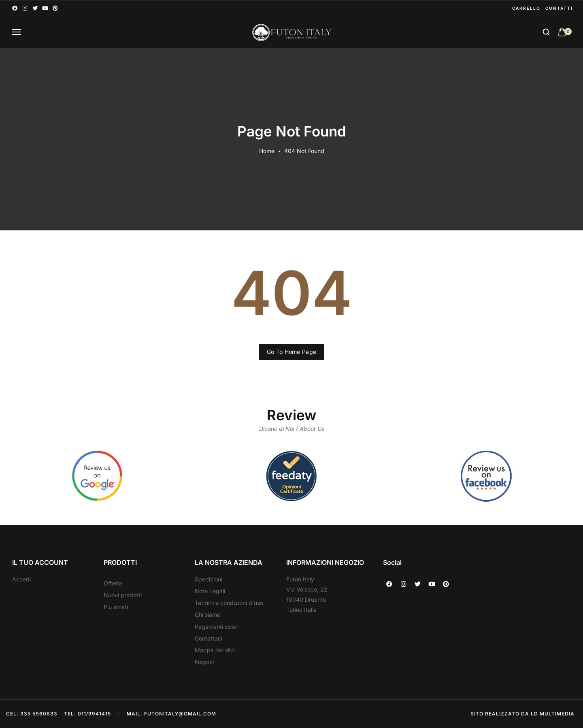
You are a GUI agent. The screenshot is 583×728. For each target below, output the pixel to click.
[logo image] (291, 32)
